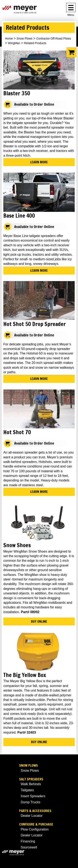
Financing (28, 841)
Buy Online (39, 621)
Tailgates (27, 790)
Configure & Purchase (36, 824)
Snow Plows (25, 38)
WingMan (14, 43)
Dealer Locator (32, 816)
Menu (71, 15)
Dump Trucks (31, 802)
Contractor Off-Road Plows (54, 38)
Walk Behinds (31, 784)
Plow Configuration (35, 829)
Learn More (39, 162)
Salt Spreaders (31, 779)
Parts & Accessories (35, 811)
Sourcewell (29, 847)
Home (9, 38)
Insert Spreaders (33, 796)
